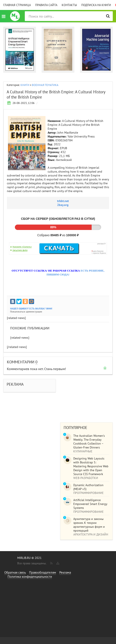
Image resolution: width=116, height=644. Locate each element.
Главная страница (17, 5)
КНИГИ (25, 85)
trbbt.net (63, 201)
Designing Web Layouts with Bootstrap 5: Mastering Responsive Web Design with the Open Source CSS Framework (91, 466)
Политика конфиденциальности (30, 577)
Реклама (65, 572)
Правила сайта (46, 5)
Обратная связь (15, 572)
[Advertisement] (86, 396)
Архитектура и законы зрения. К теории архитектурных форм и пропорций (89, 525)
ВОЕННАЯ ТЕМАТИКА (45, 85)
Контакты (69, 5)
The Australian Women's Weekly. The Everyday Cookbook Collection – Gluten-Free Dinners (89, 442)
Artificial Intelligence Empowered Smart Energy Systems (90, 504)
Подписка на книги (96, 5)
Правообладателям (43, 572)
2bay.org (63, 205)
